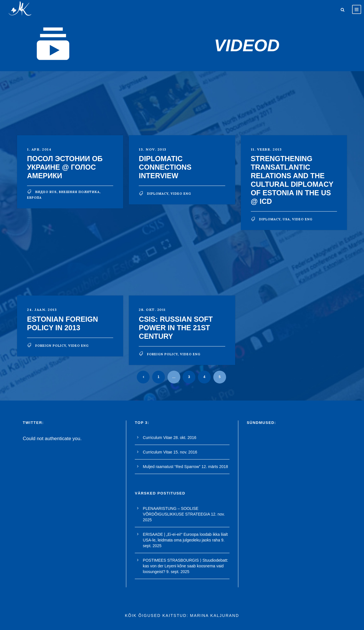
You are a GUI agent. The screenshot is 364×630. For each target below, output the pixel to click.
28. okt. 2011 (152, 310)
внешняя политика (79, 192)
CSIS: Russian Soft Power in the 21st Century (176, 328)
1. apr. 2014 (39, 149)
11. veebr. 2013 (266, 149)
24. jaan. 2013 (42, 310)
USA (286, 219)
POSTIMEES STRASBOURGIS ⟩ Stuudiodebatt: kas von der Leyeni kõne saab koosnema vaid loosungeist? (185, 566)
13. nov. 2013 (153, 149)
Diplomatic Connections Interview (165, 167)
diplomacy (158, 194)
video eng (181, 194)
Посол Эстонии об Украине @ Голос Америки (65, 167)
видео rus (46, 192)
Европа (34, 198)
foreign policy (51, 346)
